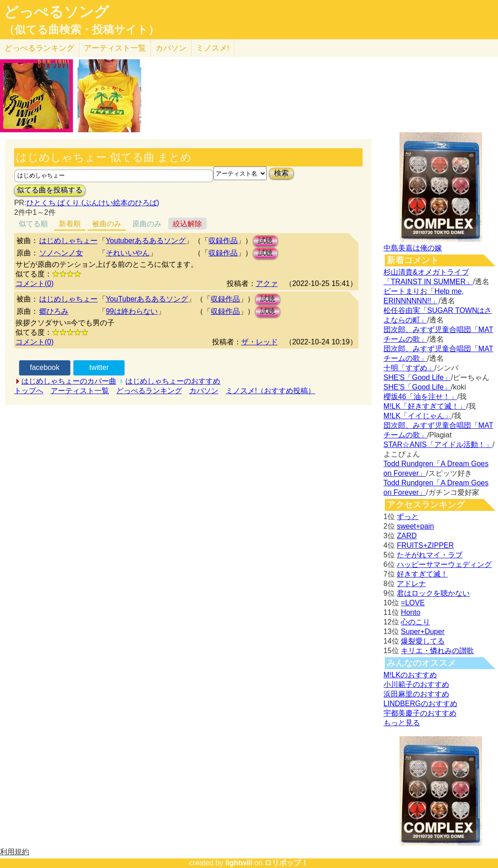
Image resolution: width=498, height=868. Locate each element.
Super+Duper (423, 632)
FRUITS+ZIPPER (425, 545)
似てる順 (33, 224)
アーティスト (115, 48)
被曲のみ (107, 224)
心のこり (415, 622)
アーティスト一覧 (80, 391)
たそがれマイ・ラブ (430, 555)
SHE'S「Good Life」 (417, 377)
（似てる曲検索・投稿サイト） (81, 30)
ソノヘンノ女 (61, 253)
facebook (44, 367)
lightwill (239, 863)
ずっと (408, 517)
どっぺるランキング (149, 391)
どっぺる (39, 48)
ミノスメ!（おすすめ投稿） (270, 391)
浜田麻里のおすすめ (416, 694)
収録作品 (223, 241)
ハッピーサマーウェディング (444, 564)
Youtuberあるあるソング (146, 241)
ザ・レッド (259, 342)
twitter (99, 367)
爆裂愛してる (423, 641)
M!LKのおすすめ (410, 675)
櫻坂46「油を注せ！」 (420, 397)
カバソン (171, 48)
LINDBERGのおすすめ (420, 704)
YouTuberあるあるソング (147, 299)
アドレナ (411, 584)
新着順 (70, 224)
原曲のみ (147, 224)
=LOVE (413, 603)
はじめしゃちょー (68, 241)
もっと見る (402, 723)
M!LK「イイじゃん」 (418, 416)
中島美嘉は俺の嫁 (413, 248)
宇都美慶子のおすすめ (420, 713)
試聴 (265, 241)
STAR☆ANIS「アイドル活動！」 (438, 444)
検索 (281, 173)
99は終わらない (132, 311)
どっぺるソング (56, 12)
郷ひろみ (54, 311)
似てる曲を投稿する (50, 190)
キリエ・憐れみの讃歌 (437, 651)
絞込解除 (187, 224)
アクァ (267, 283)
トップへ (29, 391)
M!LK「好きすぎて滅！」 (425, 406)
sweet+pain (415, 526)
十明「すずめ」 (409, 368)
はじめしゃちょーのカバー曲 (69, 381)
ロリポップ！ (286, 863)
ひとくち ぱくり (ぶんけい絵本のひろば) (93, 203)
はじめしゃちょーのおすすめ (173, 381)
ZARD (407, 536)
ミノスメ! (213, 48)
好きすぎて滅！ (422, 574)
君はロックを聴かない (433, 593)
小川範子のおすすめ (416, 684)
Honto (411, 612)
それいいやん (128, 253)
